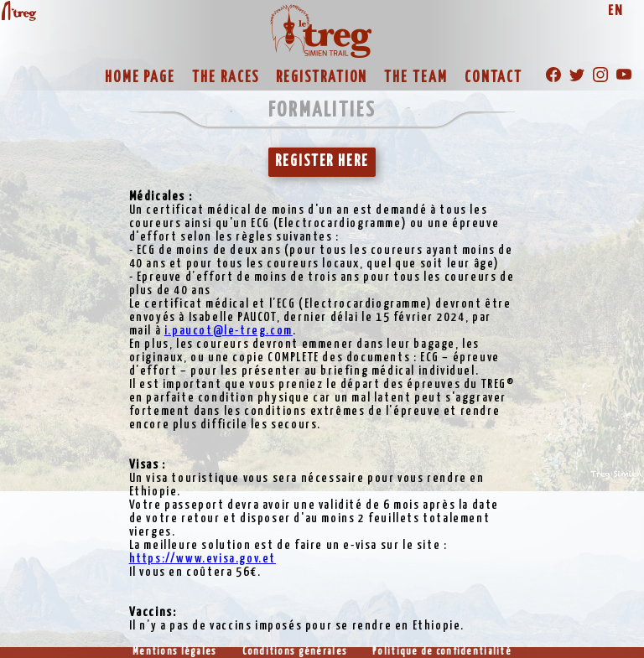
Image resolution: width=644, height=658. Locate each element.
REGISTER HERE (322, 162)
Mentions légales (174, 652)
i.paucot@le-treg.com (229, 331)
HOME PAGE (140, 78)
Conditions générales (295, 652)
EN (615, 11)
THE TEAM (415, 78)
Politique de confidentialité (442, 652)
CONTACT (493, 78)
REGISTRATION (322, 78)
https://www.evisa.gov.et (203, 559)
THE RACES (226, 78)
